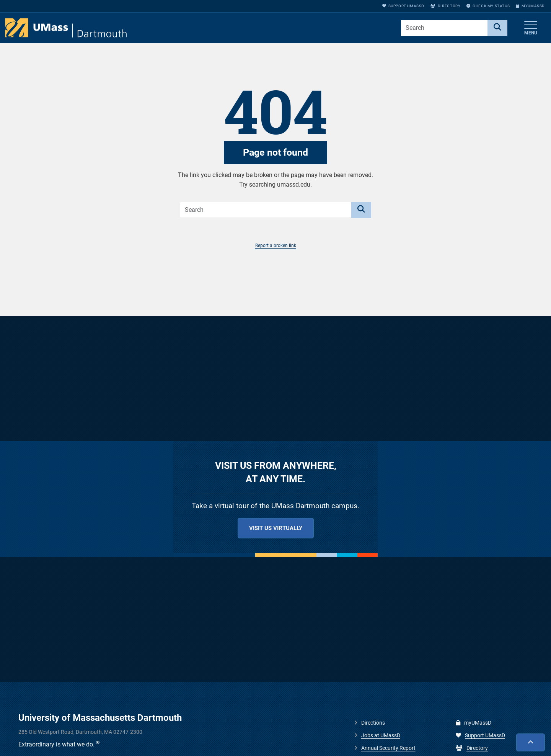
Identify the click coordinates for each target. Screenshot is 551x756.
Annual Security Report (388, 748)
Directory (445, 6)
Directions (373, 723)
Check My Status (488, 6)
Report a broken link (276, 245)
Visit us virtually (276, 528)
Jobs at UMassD (381, 735)
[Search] (497, 28)
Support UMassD (403, 6)
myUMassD (530, 6)
